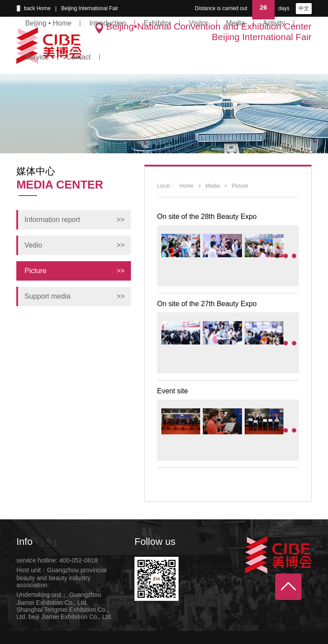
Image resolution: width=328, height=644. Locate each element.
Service (37, 57)
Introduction (108, 23)
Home (186, 186)
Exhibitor (157, 23)
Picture (240, 186)
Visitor (198, 23)
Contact (79, 57)
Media (235, 23)
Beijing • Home (48, 23)
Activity (274, 23)
